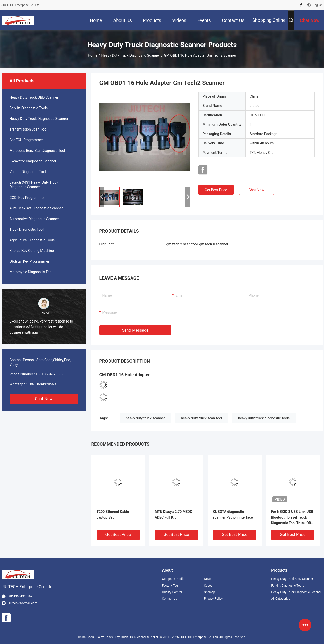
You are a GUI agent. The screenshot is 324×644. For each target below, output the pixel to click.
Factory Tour (171, 586)
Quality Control (172, 592)
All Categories (280, 599)
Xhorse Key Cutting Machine (32, 251)
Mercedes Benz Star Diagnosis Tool (37, 151)
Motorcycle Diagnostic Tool (31, 272)
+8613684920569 (50, 374)
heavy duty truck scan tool (202, 418)
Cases (208, 586)
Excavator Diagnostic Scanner (33, 161)
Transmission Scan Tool (28, 129)
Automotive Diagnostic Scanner (34, 219)
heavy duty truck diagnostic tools (264, 418)
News (208, 579)
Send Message (135, 330)
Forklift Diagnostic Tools (29, 108)
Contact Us (170, 599)
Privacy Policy (213, 599)
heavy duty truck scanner (146, 418)
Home (93, 55)
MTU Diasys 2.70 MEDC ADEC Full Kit (174, 514)
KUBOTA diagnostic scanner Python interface (233, 514)
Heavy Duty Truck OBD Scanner (34, 97)
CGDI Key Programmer (27, 198)
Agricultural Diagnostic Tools (32, 240)
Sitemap (209, 592)
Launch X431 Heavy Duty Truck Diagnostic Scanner (34, 185)
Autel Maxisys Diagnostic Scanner (36, 208)
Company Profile (173, 579)
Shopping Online (269, 20)
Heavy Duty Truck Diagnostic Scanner (131, 55)
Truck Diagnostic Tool (27, 229)
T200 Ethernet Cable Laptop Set (113, 514)
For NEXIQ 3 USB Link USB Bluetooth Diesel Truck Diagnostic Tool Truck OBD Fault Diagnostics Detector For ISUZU (292, 518)
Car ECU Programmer (26, 140)
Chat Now (44, 399)
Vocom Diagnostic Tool (28, 172)
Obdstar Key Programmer (29, 261)
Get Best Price (216, 190)
